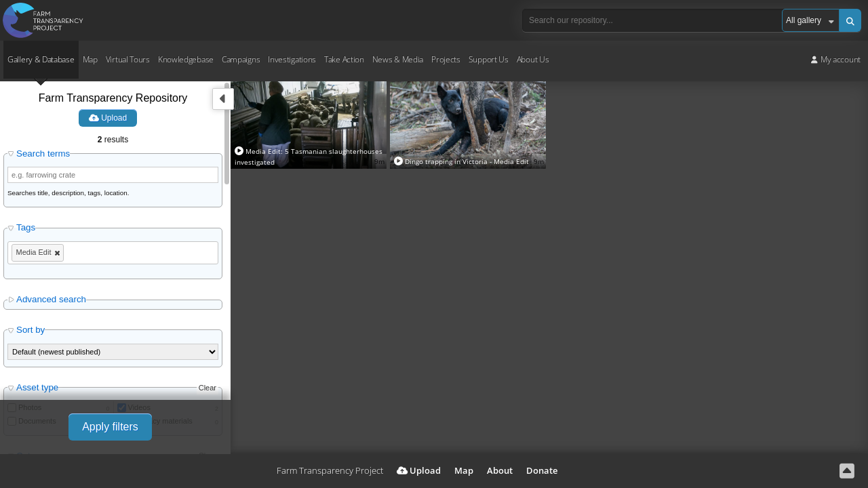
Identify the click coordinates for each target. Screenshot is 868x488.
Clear (208, 388)
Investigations (292, 59)
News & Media (398, 59)
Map (90, 59)
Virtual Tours (128, 59)
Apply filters (110, 427)
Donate (542, 470)
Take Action (344, 59)
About (500, 470)
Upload (108, 118)
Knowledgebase (186, 59)
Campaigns (241, 59)
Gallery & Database (41, 59)
